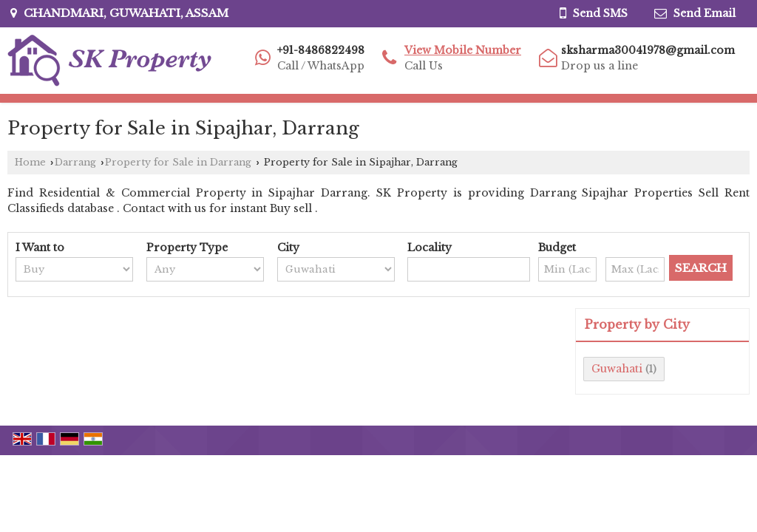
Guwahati (617, 369)
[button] (463, 50)
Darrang (75, 162)
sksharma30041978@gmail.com (648, 50)
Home (30, 162)
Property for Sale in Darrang (178, 162)
